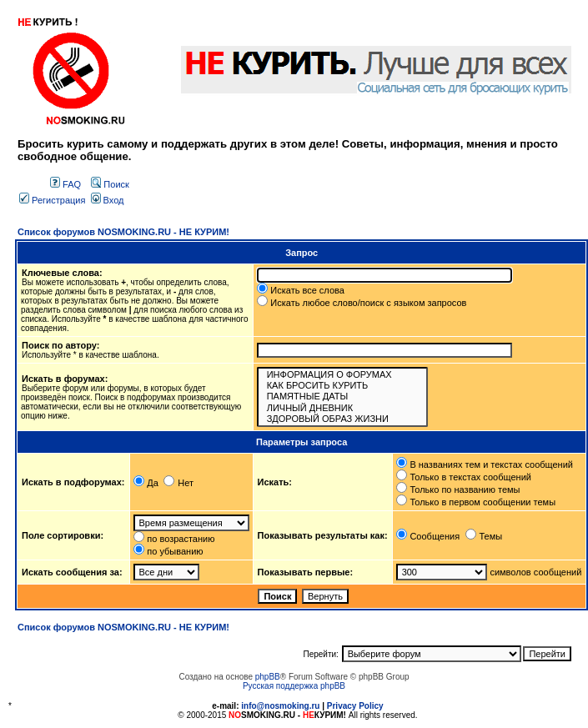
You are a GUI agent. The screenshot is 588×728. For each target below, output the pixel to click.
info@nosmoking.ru (280, 706)
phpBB (268, 677)
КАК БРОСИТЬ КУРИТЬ (343, 386)
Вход (108, 200)
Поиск (110, 184)
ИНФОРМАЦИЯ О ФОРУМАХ (343, 375)
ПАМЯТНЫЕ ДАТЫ (343, 397)
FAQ (65, 184)
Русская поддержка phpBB (294, 686)
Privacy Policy (355, 706)
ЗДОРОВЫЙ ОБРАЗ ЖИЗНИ (343, 419)
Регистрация (52, 200)
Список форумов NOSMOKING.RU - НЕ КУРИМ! (123, 232)
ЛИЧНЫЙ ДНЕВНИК (343, 408)
